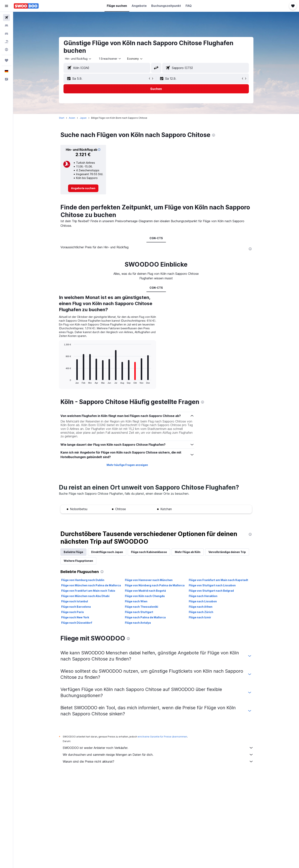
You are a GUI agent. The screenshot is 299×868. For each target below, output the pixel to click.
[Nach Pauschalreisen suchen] (6, 42)
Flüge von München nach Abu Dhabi (85, 596)
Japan (83, 118)
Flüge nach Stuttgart (139, 612)
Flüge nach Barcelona (76, 607)
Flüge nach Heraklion (203, 596)
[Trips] (6, 60)
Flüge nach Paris (73, 612)
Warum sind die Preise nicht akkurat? (158, 761)
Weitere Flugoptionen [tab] (78, 561)
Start (62, 118)
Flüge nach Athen (201, 607)
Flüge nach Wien (136, 601)
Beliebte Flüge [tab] (73, 552)
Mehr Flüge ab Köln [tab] (188, 552)
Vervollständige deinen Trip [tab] (227, 552)
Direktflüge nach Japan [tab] (107, 552)
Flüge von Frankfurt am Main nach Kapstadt (218, 580)
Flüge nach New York (75, 617)
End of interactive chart (62, 381)
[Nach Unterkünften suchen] (6, 26)
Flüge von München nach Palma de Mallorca (91, 585)
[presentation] (214, 135)
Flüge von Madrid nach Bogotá (145, 591)
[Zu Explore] (6, 50)
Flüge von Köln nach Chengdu (145, 596)
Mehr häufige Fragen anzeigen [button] (127, 465)
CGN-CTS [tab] (156, 238)
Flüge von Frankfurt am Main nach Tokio (88, 591)
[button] (6, 6)
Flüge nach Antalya (138, 623)
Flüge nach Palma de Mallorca (145, 617)
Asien (72, 118)
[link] (83, 188)
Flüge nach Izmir (200, 617)
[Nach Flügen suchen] (6, 18)
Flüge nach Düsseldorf (77, 623)
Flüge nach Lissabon (203, 601)
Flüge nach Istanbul (75, 601)
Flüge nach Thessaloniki (141, 607)
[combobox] (78, 59)
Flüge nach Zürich (201, 612)
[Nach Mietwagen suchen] (6, 34)
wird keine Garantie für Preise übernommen (162, 737)
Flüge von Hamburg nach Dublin (83, 580)
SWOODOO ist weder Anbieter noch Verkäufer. (158, 748)
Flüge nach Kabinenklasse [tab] (149, 552)
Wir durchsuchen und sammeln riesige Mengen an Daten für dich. (158, 755)
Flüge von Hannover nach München (149, 580)
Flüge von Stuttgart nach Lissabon (212, 585)
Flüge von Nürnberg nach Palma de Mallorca (155, 585)
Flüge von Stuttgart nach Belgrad (211, 591)
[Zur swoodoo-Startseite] (26, 6)
